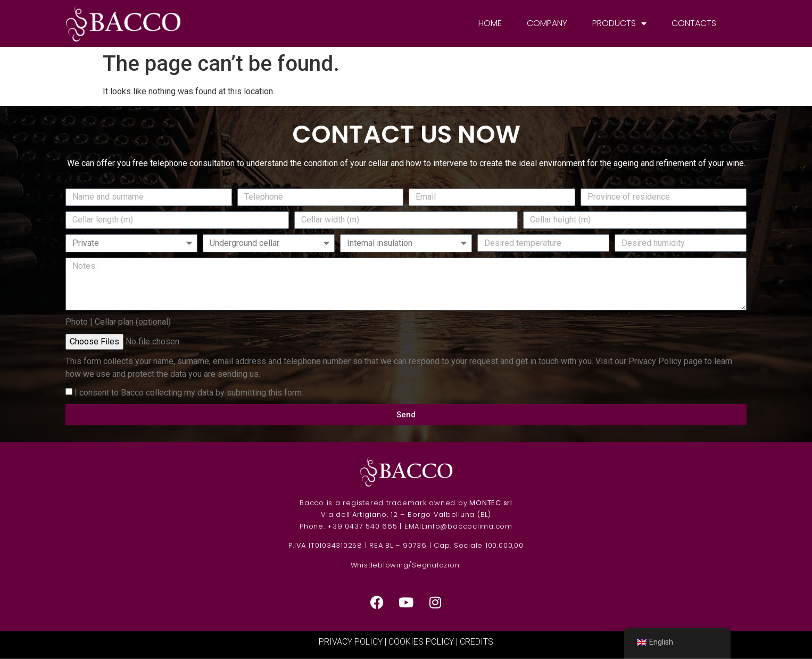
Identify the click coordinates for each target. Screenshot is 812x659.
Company (547, 23)
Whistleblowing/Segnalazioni (406, 565)
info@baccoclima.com (469, 526)
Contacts (694, 23)
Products (619, 23)
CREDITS (477, 642)
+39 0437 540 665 (362, 526)
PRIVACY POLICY (351, 642)
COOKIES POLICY (421, 642)
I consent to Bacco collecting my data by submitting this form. (189, 393)
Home (490, 23)
